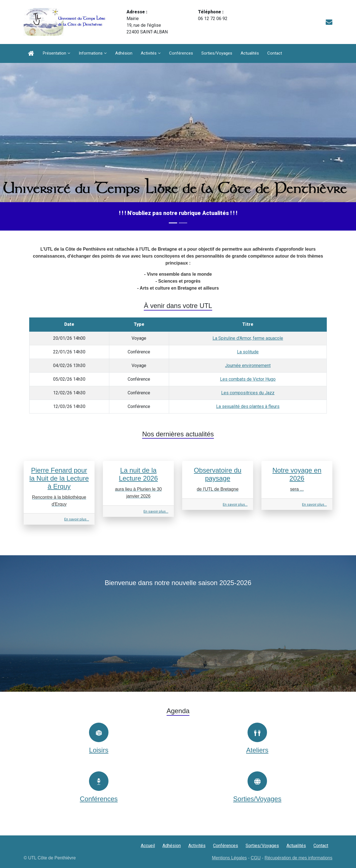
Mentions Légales (229, 858)
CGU (256, 858)
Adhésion (124, 53)
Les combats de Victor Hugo (248, 379)
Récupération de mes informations (298, 858)
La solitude (248, 352)
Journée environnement (248, 365)
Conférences (181, 53)
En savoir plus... (77, 519)
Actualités (250, 53)
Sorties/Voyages (217, 53)
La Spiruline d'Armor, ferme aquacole (248, 338)
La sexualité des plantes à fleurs (248, 406)
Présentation (55, 53)
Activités (149, 53)
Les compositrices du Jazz (248, 393)
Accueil (148, 846)
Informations (91, 53)
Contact (275, 53)
